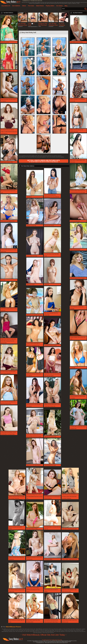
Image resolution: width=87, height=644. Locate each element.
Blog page (55, 640)
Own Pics (50, 640)
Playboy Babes (50, 6)
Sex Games (59, 6)
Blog (66, 6)
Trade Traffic (60, 640)
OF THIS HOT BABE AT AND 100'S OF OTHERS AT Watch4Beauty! (43, 161)
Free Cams (31, 6)
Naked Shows (40, 6)
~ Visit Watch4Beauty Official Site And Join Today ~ (43, 635)
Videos (24, 6)
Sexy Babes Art (45, 640)
